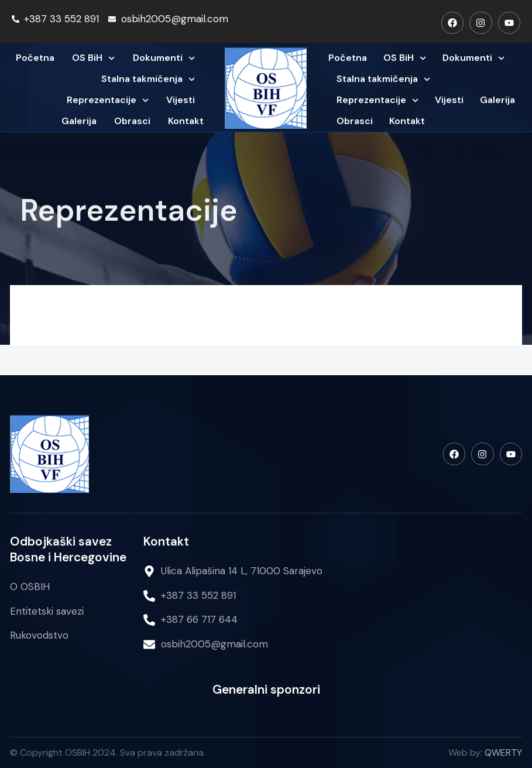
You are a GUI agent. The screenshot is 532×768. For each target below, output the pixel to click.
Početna (35, 58)
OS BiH (93, 58)
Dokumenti (164, 58)
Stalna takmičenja (148, 79)
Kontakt (186, 121)
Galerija (79, 121)
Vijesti (181, 100)
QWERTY (503, 752)
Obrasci (132, 121)
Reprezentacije (108, 100)
